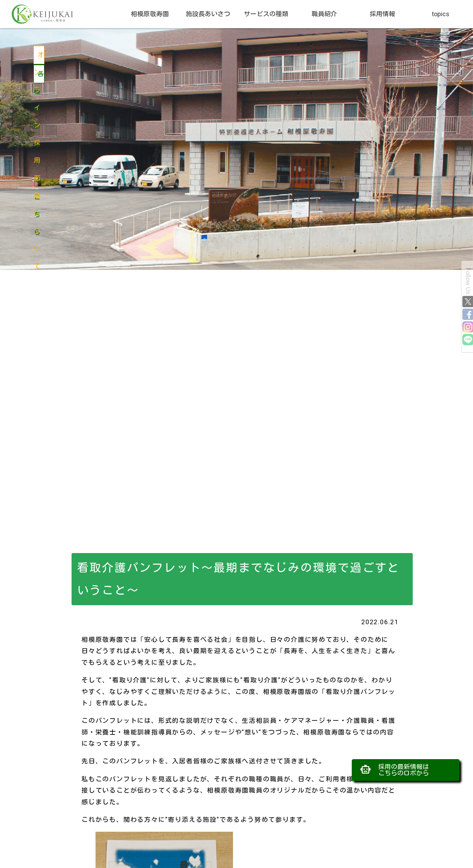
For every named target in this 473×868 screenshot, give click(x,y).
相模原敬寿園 (150, 14)
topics (441, 14)
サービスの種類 (266, 14)
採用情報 (382, 14)
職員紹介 (324, 14)
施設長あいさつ (208, 14)
